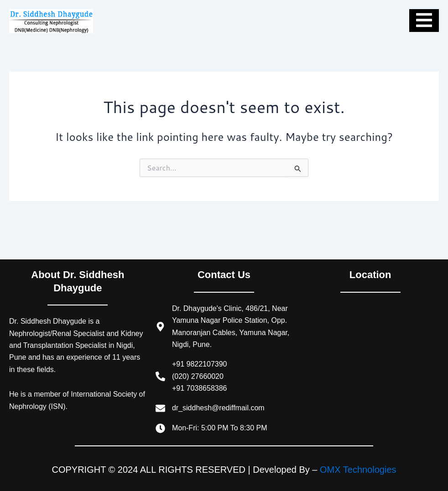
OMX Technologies (358, 470)
